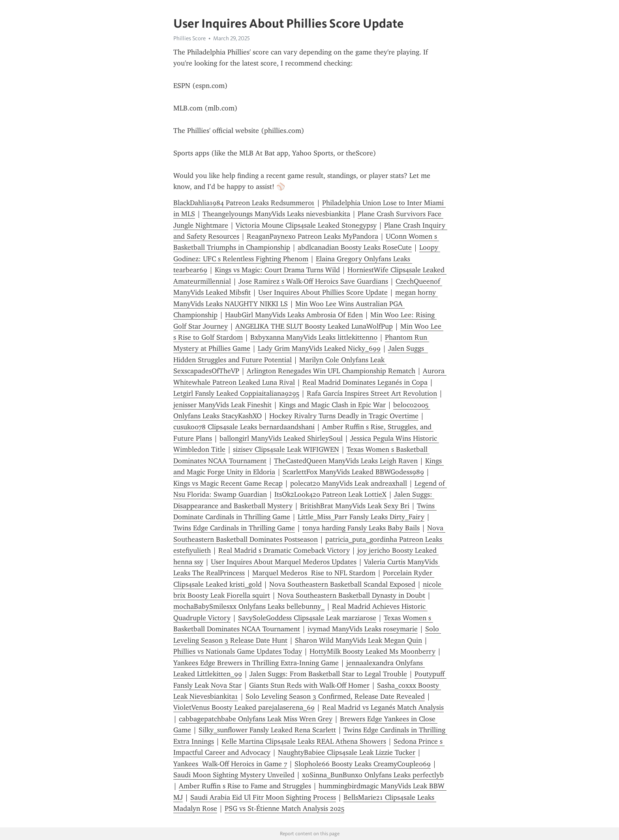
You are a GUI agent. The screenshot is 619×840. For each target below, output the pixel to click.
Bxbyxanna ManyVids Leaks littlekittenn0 (314, 337)
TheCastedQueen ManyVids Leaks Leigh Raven (346, 461)
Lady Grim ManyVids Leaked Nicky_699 (319, 348)
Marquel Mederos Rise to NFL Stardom (314, 573)
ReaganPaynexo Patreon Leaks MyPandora (312, 236)
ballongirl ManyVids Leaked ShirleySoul (281, 438)
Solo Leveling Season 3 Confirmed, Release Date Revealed (335, 696)
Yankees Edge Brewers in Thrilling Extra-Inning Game (256, 663)
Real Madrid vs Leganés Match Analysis (383, 707)
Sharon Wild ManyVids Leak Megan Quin (358, 640)
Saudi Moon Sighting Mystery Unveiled (234, 775)
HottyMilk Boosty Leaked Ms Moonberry (372, 651)
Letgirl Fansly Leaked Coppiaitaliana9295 (236, 393)
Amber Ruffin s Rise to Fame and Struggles (245, 786)
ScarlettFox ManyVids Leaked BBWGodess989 (353, 472)
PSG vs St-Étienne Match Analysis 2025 (284, 808)
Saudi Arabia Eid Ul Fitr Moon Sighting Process (263, 797)
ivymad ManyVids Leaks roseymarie (363, 629)
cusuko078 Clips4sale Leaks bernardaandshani (244, 427)
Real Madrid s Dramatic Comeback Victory (284, 550)
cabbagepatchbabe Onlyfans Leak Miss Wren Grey (256, 719)
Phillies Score (189, 38)
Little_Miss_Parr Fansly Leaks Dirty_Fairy (361, 517)
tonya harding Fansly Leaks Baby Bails (361, 528)
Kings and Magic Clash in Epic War (332, 405)
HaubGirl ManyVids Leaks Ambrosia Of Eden (294, 315)
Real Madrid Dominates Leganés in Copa (365, 382)
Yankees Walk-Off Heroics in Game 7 (230, 764)
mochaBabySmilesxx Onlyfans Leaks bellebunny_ (249, 606)
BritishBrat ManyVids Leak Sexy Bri (355, 506)
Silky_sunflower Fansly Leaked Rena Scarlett (267, 730)
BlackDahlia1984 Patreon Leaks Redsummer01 (244, 203)
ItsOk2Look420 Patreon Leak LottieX (330, 494)
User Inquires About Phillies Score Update (323, 292)
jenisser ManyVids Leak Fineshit (222, 405)
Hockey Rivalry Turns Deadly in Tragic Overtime (344, 416)
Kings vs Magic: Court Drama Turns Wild (277, 270)
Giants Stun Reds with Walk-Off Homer (309, 685)
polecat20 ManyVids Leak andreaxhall (349, 483)
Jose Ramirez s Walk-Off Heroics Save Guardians (313, 281)
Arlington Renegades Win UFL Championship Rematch (331, 371)
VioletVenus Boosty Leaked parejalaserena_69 (244, 707)
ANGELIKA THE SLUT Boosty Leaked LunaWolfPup (314, 326)
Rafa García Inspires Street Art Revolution (372, 393)
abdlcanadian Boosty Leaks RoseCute (355, 247)
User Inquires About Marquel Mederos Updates (284, 562)
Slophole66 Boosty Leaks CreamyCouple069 (363, 764)
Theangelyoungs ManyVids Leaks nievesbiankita (276, 214)
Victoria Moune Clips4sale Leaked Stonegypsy (306, 225)
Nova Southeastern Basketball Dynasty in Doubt (351, 595)
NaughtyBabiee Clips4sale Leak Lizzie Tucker (347, 752)
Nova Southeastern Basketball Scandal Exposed (342, 584)
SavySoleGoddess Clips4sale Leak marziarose (307, 618)
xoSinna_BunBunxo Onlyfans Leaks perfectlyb (373, 775)
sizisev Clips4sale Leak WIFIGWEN (286, 449)
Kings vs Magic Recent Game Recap (228, 483)
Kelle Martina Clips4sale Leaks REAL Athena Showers (304, 741)
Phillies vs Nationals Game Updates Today (238, 651)
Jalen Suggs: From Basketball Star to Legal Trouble (328, 674)
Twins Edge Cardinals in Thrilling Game (234, 528)
